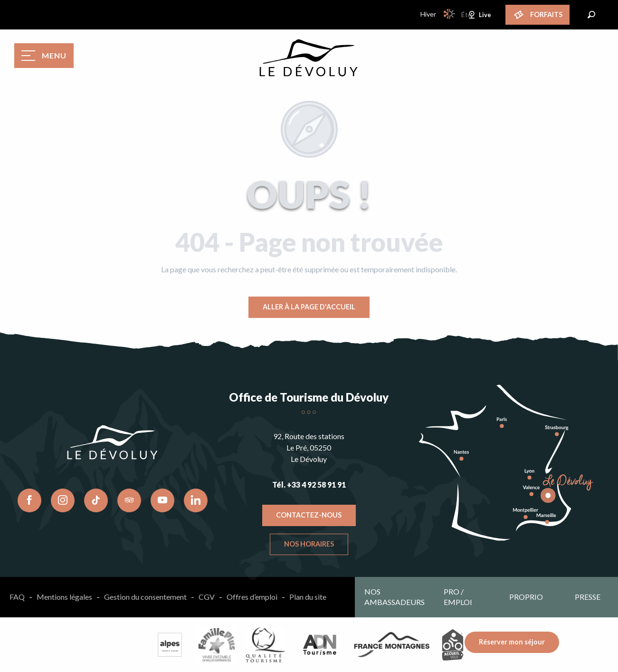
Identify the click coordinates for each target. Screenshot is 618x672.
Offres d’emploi (252, 597)
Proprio (526, 597)
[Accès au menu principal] (44, 56)
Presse (588, 597)
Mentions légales (64, 597)
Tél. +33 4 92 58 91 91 (309, 485)
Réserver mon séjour (512, 642)
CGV (207, 597)
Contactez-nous (309, 515)
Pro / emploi (458, 597)
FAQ (17, 597)
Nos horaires (309, 544)
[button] (591, 15)
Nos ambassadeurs (395, 597)
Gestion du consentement (145, 597)
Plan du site (308, 597)
